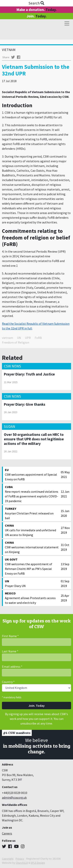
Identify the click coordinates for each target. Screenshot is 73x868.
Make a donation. (37, 10)
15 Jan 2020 (65, 513)
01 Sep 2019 (65, 583)
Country (8, 682)
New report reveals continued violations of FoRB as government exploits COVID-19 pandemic (32, 494)
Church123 (22, 863)
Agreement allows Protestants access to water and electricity (32, 598)
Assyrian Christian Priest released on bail (32, 513)
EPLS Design (38, 863)
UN (19, 338)
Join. (36, 16)
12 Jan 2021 (65, 494)
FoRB (38, 338)
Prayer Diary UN (32, 583)
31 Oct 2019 (65, 547)
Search (36, 3)
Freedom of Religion (16, 342)
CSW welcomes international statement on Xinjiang (32, 547)
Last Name (10, 651)
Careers (7, 833)
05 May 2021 (65, 474)
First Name (10, 636)
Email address (12, 667)
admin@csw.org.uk (14, 797)
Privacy (20, 859)
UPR (28, 338)
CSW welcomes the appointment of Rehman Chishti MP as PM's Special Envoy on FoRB (32, 566)
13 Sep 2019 (65, 566)
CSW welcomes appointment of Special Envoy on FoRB (32, 474)
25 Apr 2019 (65, 598)
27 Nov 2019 (65, 530)
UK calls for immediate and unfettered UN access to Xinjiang (32, 530)
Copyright (8, 859)
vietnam (7, 338)
